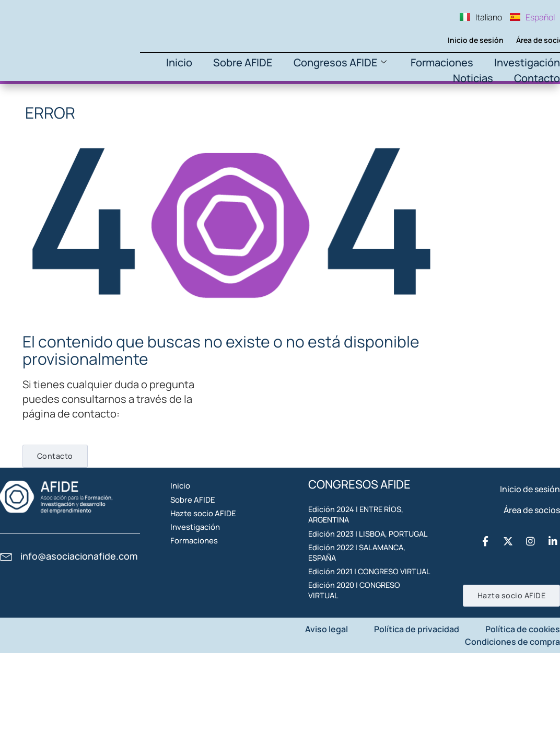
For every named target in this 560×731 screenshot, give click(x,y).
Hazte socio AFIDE (218, 549)
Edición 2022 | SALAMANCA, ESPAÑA (362, 599)
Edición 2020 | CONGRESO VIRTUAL (359, 668)
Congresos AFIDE (340, 62)
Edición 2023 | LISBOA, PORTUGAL (351, 564)
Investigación (527, 62)
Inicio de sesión (459, 40)
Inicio (179, 62)
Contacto (537, 78)
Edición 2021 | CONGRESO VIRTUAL (358, 633)
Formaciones (442, 62)
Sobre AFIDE (243, 62)
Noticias (473, 78)
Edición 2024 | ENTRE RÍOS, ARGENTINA (360, 530)
